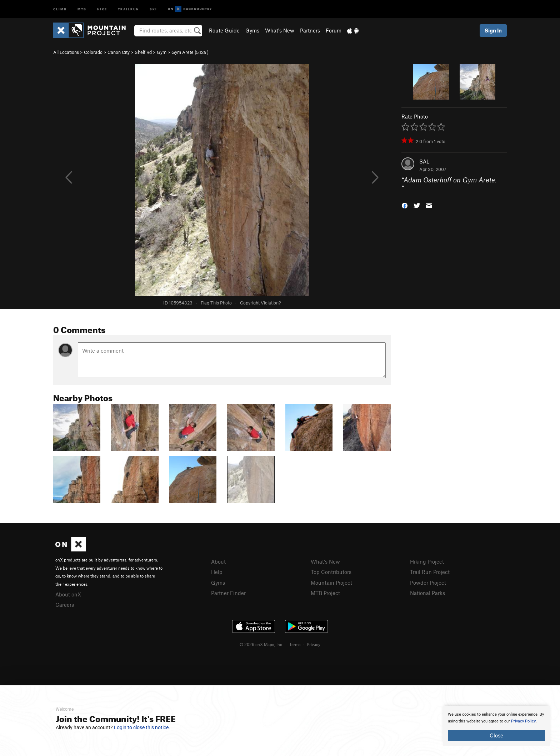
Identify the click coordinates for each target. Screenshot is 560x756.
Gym (162, 52)
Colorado (93, 52)
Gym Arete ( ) (190, 52)
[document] (496, 726)
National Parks (427, 593)
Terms (295, 644)
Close (496, 735)
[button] (405, 205)
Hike (102, 9)
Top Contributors (331, 572)
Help (217, 572)
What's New (280, 30)
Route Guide (224, 30)
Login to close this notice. (142, 727)
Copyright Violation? (260, 303)
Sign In (493, 30)
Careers (65, 605)
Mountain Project (331, 583)
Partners (310, 30)
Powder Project (428, 583)
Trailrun (128, 9)
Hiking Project (427, 561)
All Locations (66, 52)
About (218, 561)
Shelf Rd (143, 52)
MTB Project (325, 593)
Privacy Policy (523, 721)
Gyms (252, 30)
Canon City (119, 52)
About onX (68, 594)
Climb (60, 9)
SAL (424, 161)
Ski (153, 9)
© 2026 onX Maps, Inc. (261, 644)
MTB (82, 9)
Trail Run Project (430, 572)
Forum (334, 30)
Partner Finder (228, 593)
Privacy (314, 644)
